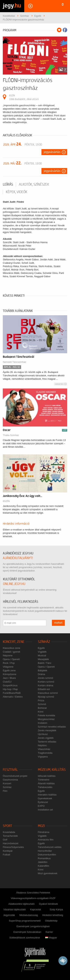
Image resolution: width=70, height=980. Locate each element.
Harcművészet (11, 843)
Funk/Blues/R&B (12, 693)
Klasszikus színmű (48, 693)
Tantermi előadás (47, 742)
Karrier (49, 932)
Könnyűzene (10, 674)
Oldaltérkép (51, 921)
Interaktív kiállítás (47, 795)
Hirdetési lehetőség (53, 915)
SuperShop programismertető (25, 921)
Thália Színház (11, 435)
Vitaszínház (44, 749)
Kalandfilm (44, 866)
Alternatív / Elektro (13, 697)
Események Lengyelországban (33, 926)
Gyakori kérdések (48, 904)
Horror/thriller (45, 851)
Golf (5, 840)
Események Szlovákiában (27, 932)
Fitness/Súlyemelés (13, 847)
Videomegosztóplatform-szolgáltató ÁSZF (33, 898)
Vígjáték (42, 652)
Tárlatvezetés (45, 787)
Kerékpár (8, 851)
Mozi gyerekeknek (48, 873)
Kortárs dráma (46, 685)
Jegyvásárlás (52, 152)
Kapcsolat (36, 909)
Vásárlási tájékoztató (15, 909)
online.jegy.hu (14, 584)
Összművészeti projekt (15, 776)
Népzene (8, 655)
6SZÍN (6, 501)
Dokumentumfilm (47, 855)
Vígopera (43, 757)
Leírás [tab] (8, 184)
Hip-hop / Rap (10, 689)
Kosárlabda (9, 832)
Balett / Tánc (45, 663)
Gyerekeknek (45, 798)
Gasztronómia (10, 780)
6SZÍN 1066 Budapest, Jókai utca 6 (24, 97)
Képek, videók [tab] (17, 192)
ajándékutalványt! (18, 558)
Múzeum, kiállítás (52, 770)
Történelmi (44, 780)
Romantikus (44, 858)
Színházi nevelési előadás (52, 727)
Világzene (8, 667)
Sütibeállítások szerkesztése (25, 938)
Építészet (43, 802)
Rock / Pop (9, 663)
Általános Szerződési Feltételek (33, 893)
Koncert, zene (14, 642)
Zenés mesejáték (47, 730)
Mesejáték (43, 659)
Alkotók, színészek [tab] (34, 184)
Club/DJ (7, 682)
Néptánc (42, 745)
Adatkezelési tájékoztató (21, 904)
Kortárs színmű (46, 682)
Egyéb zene (9, 670)
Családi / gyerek (11, 652)
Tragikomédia (45, 753)
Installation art (45, 810)
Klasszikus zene (11, 648)
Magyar (51, 938)
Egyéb (41, 648)
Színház (44, 642)
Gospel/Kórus (10, 685)
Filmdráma (44, 832)
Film (5, 791)
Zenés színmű (46, 678)
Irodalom (43, 723)
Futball (6, 855)
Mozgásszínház (46, 719)
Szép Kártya (56, 909)
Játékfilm (43, 862)
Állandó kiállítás (46, 783)
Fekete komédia (47, 715)
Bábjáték (43, 670)
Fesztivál (10, 770)
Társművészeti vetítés (50, 847)
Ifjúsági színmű (46, 697)
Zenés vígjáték (46, 738)
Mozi (41, 826)
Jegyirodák (9, 915)
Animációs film (46, 840)
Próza (41, 700)
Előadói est (44, 689)
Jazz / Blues (9, 678)
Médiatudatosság (29, 915)
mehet (58, 623)
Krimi (41, 712)
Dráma (42, 674)
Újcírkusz (43, 734)
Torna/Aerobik (10, 836)
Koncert (7, 783)
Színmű (42, 704)
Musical (42, 655)
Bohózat (42, 708)
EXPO (41, 806)
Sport (7, 826)
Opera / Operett (11, 659)
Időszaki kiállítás (47, 776)
